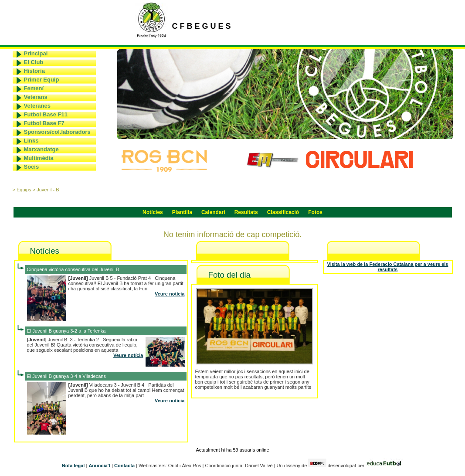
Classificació (283, 212)
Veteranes (37, 106)
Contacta (124, 466)
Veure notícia (170, 294)
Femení (34, 88)
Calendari (213, 212)
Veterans (36, 97)
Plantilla (182, 212)
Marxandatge (41, 149)
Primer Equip (42, 80)
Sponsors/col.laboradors (57, 132)
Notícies (153, 212)
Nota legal (73, 466)
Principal (36, 53)
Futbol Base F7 (44, 123)
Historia (34, 71)
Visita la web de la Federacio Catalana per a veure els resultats (388, 267)
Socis (32, 167)
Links (31, 141)
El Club (34, 62)
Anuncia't (99, 466)
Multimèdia (39, 158)
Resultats (246, 212)
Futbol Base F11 (46, 114)
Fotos (315, 212)
